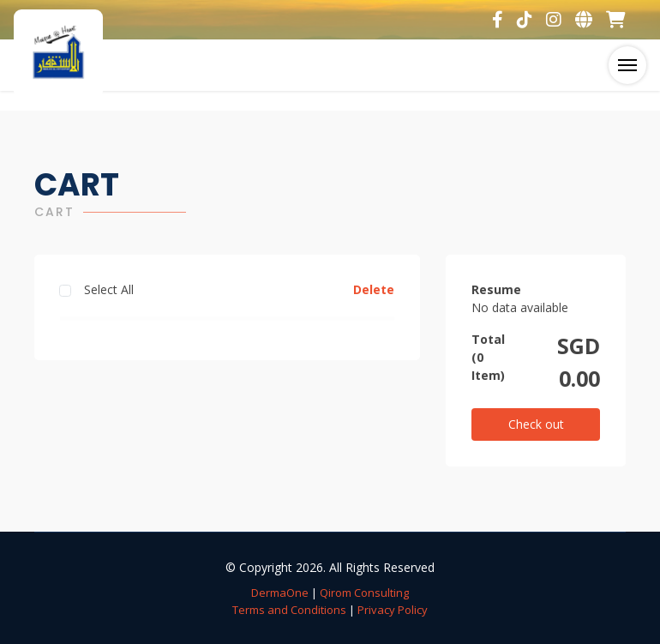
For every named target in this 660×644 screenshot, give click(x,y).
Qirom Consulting (364, 593)
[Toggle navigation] (627, 65)
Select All (109, 289)
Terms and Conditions (289, 610)
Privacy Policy (393, 610)
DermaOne (280, 593)
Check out (536, 424)
